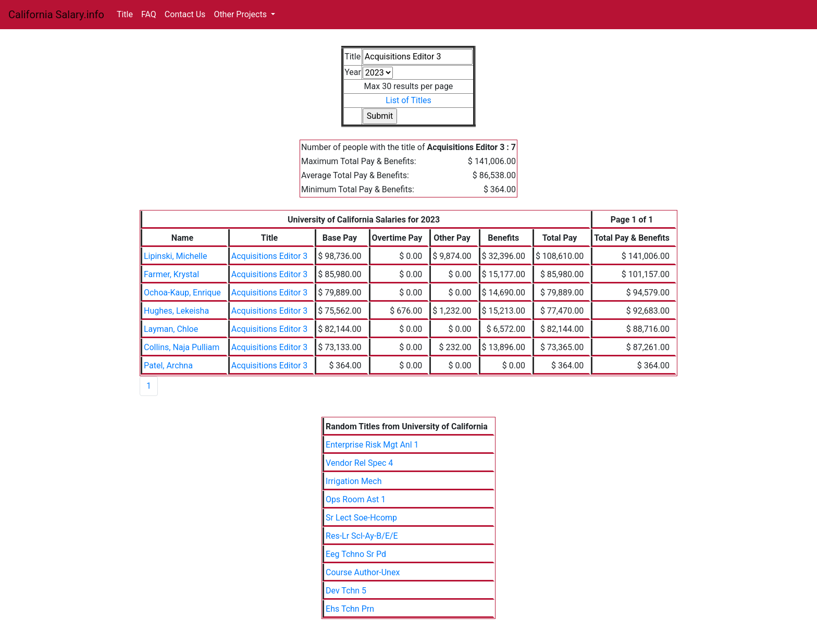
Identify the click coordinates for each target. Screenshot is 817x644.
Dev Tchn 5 (346, 591)
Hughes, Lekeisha (176, 311)
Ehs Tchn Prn (350, 609)
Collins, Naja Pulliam (182, 347)
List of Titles (408, 100)
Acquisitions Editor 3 (270, 256)
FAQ (149, 14)
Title (125, 14)
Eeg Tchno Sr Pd (356, 554)
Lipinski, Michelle (175, 256)
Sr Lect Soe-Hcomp (361, 518)
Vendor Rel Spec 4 (359, 463)
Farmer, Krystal (171, 274)
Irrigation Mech (354, 481)
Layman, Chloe (171, 329)
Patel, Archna (168, 366)
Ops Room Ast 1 (356, 499)
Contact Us (185, 14)
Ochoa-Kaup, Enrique (182, 293)
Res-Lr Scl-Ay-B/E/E (362, 536)
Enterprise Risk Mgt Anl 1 (372, 445)
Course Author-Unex (363, 572)
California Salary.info (56, 15)
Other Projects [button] (241, 14)
